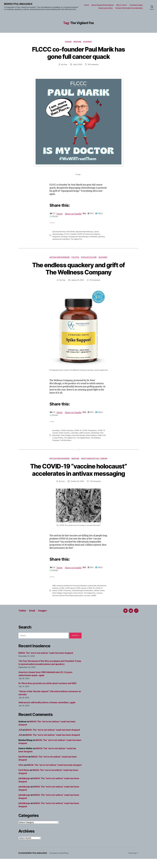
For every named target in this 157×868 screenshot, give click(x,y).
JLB (20, 736)
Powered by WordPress (59, 862)
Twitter (22, 617)
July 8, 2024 (77, 65)
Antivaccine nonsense (59, 257)
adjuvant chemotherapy (84, 232)
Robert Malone (91, 435)
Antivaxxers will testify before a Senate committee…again (47, 709)
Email (32, 617)
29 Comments (95, 280)
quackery (101, 236)
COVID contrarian (67, 430)
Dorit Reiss (24, 779)
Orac (65, 65)
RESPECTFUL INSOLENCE (18, 4)
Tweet (60, 213)
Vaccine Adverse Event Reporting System (68, 602)
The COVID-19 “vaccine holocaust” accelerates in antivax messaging (78, 473)
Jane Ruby (74, 432)
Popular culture (89, 257)
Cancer (68, 42)
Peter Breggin (66, 435)
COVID (61, 594)
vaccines (87, 602)
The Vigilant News (83, 437)
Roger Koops (68, 599)
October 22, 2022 (77, 488)
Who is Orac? (122, 5)
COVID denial (70, 594)
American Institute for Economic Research (72, 592)
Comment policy (136, 5)
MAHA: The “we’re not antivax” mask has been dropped (46, 659)
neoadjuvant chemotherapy (78, 236)
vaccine (99, 599)
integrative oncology (60, 236)
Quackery (88, 42)
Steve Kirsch (78, 599)
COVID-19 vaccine (64, 597)
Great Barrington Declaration (82, 597)
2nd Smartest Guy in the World (63, 232)
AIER (54, 592)
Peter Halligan (57, 599)
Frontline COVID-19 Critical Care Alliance (85, 234)
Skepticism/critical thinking (95, 458)
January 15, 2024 (77, 280)
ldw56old (23, 763)
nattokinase (95, 432)
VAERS (94, 602)
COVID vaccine (81, 594)
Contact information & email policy (129, 8)
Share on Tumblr (73, 213)
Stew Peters (59, 437)
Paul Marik (93, 236)
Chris (21, 771)
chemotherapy (58, 234)
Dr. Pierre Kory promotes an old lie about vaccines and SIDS (48, 689)
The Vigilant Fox (76, 239)
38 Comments (93, 65)
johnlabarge (24, 788)
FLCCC (66, 234)
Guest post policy (106, 8)
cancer (96, 232)
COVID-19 (78, 430)
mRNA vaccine (84, 432)
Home (87, 5)
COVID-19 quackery (89, 430)
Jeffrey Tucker (99, 597)
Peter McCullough (78, 435)
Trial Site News (66, 440)
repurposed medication (61, 239)
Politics (75, 257)
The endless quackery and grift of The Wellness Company (78, 268)
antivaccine (93, 592)
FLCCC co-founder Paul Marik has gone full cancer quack (79, 53)
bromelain (56, 430)
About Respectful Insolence (103, 5)
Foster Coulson (64, 432)
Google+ (43, 617)
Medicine (77, 42)
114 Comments (95, 488)
